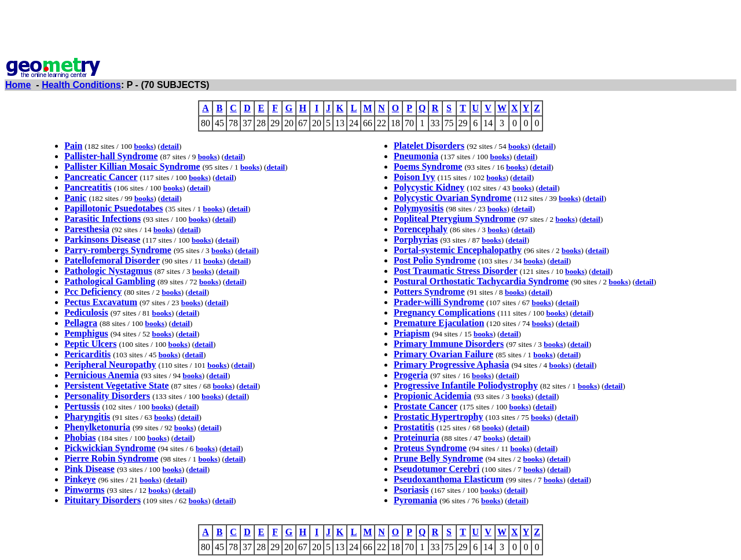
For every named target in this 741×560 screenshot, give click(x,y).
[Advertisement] (370, 31)
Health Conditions (81, 85)
